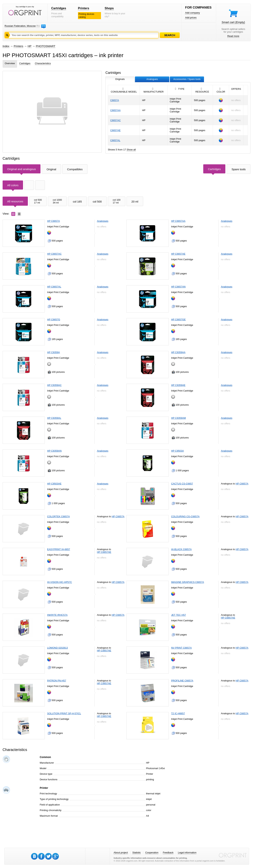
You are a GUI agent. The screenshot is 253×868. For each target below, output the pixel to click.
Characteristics (43, 63)
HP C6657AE (178, 254)
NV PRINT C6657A (181, 648)
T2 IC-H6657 (178, 713)
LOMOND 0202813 (57, 648)
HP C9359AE (178, 385)
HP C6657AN (178, 287)
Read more (233, 36)
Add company (192, 13)
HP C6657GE (178, 319)
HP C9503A (177, 451)
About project (121, 853)
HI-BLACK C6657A (181, 549)
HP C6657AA (178, 221)
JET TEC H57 (179, 615)
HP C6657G (54, 319)
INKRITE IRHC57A (57, 615)
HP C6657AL (54, 287)
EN (43, 26)
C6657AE (115, 130)
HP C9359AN (54, 451)
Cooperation (152, 853)
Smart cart (233, 22)
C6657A (115, 100)
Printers (84, 8)
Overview (10, 63)
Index (6, 46)
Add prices (191, 18)
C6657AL (115, 140)
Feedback (168, 853)
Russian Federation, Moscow (20, 26)
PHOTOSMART (46, 46)
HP (30, 46)
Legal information (187, 853)
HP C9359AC (54, 385)
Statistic (137, 853)
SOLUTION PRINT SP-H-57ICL (64, 713)
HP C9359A (53, 352)
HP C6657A (53, 221)
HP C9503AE (54, 484)
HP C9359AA (178, 352)
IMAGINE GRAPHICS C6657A (188, 582)
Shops (109, 8)
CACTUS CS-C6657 (182, 484)
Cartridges (59, 8)
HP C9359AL (54, 418)
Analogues (103, 221)
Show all (131, 150)
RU (38, 26)
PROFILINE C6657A (182, 681)
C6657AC (115, 120)
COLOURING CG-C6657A (185, 516)
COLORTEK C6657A (58, 516)
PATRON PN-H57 (57, 681)
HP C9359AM (178, 418)
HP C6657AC (54, 254)
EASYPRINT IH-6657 (59, 549)
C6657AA (115, 110)
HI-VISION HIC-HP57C (60, 582)
